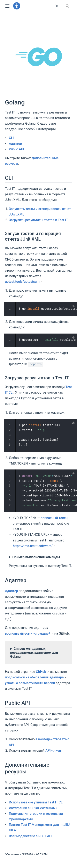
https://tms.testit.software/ (33, 546)
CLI (11, 138)
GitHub (41, 672)
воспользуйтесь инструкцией (28, 633)
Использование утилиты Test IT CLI (36, 802)
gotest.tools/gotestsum (22, 282)
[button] (7, 6)
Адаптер (15, 144)
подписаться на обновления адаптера (34, 677)
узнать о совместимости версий (30, 683)
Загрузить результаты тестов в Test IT (38, 220)
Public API (16, 149)
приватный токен (54, 518)
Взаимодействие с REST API (30, 836)
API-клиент (54, 750)
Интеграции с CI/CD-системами (33, 808)
